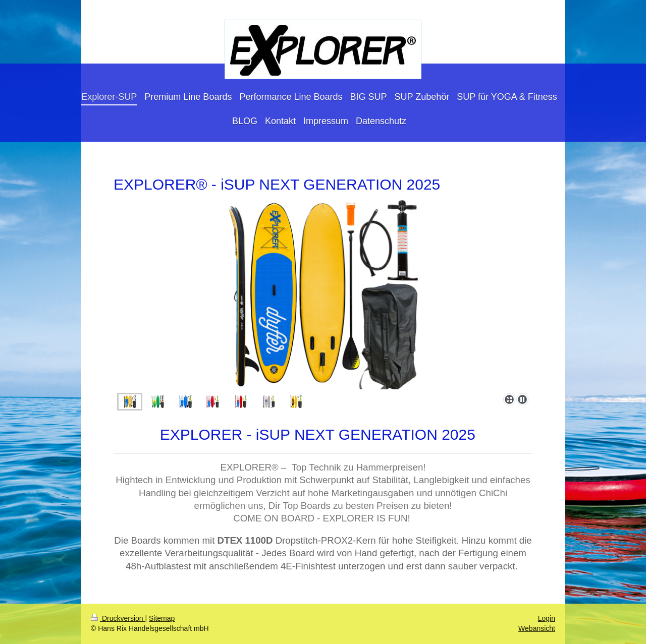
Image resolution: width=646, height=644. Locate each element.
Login (547, 618)
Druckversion (118, 618)
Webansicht (537, 628)
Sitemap (162, 618)
